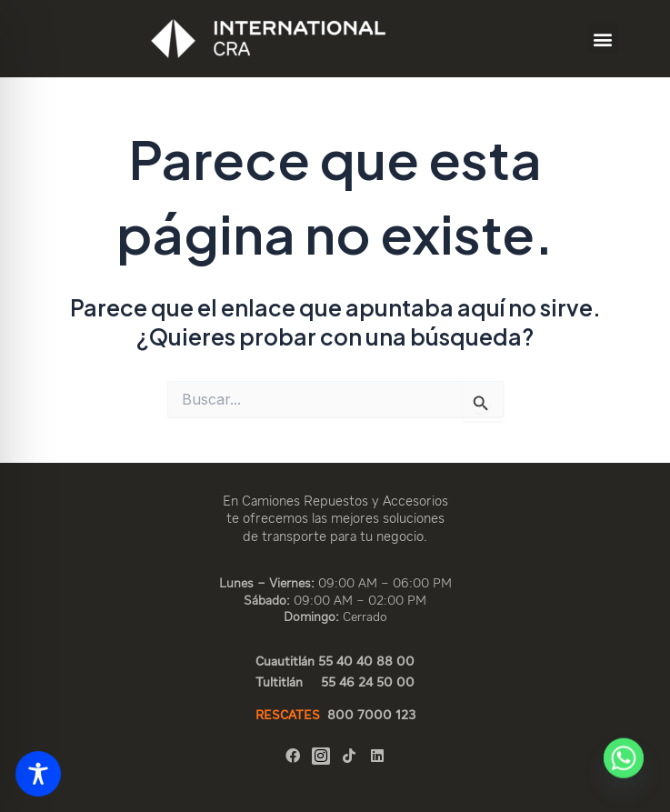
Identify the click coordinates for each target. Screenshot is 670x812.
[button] (603, 39)
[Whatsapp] (624, 769)
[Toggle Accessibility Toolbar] (38, 774)
